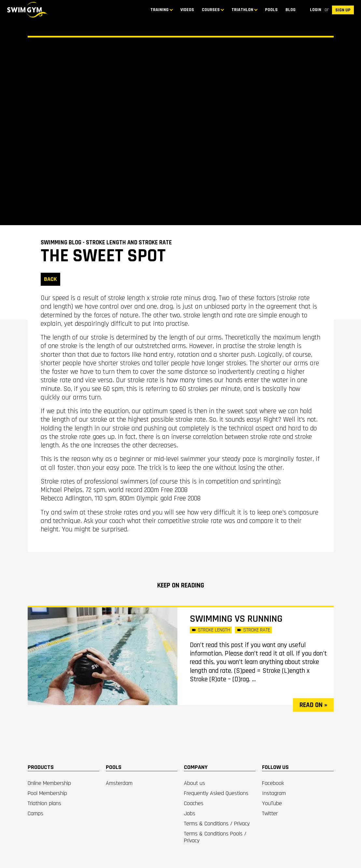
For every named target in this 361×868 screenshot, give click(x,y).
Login (316, 10)
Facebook (273, 783)
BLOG (291, 10)
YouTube (272, 803)
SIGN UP (343, 10)
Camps (35, 813)
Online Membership (49, 783)
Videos (187, 10)
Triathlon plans (44, 803)
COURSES (211, 10)
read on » (313, 705)
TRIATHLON (242, 10)
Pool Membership (47, 793)
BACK (50, 279)
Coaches (194, 803)
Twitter (270, 813)
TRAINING (160, 10)
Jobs (190, 813)
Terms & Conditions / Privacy (217, 824)
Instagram (274, 793)
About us (194, 783)
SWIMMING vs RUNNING (236, 619)
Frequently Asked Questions (216, 793)
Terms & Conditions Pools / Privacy (215, 837)
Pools (271, 10)
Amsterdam (119, 783)
